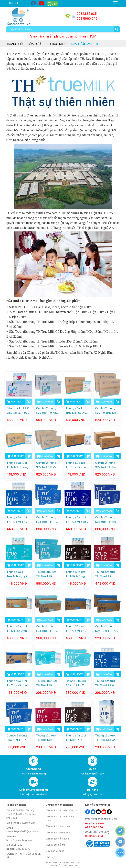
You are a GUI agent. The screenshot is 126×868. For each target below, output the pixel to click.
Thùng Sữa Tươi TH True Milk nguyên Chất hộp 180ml (47, 574)
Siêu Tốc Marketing (69, 865)
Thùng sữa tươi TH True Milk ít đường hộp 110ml (106, 683)
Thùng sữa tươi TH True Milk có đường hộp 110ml (106, 738)
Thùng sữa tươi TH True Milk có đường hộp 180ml (77, 520)
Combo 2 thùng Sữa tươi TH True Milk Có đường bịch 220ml (106, 465)
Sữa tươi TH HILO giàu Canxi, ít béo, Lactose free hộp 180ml (18, 411)
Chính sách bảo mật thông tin (62, 811)
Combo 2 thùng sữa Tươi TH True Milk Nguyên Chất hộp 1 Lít (48, 629)
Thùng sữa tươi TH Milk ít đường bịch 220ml (18, 465)
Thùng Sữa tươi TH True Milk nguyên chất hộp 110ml (47, 683)
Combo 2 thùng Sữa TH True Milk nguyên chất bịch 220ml (106, 411)
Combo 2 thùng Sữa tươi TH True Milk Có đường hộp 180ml (106, 520)
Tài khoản (14, 3)
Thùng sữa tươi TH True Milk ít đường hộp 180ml (18, 520)
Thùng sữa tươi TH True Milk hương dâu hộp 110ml (46, 738)
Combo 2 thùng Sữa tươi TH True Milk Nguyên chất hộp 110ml (77, 683)
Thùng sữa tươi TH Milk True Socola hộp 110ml (77, 738)
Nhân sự (50, 857)
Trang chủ (15, 44)
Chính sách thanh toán (58, 826)
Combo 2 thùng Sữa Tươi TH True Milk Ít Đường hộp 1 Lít (107, 629)
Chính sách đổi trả (55, 845)
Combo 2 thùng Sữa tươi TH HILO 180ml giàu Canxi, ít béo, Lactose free (48, 411)
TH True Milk (56, 44)
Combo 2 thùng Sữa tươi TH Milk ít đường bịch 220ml (48, 465)
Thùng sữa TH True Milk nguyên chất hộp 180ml (18, 574)
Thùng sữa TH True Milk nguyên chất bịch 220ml (77, 411)
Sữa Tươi (35, 44)
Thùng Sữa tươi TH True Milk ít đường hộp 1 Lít (76, 629)
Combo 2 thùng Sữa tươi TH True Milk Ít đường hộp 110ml (18, 738)
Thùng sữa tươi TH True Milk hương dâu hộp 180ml (105, 574)
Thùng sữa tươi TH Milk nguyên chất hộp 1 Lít (17, 629)
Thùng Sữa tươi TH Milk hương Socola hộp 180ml (77, 574)
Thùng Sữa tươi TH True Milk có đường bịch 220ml (78, 465)
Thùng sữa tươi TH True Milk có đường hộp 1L (17, 683)
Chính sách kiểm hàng (57, 839)
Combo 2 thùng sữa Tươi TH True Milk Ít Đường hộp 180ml (48, 520)
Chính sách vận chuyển (58, 833)
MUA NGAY (15, 402)
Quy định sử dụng (55, 851)
